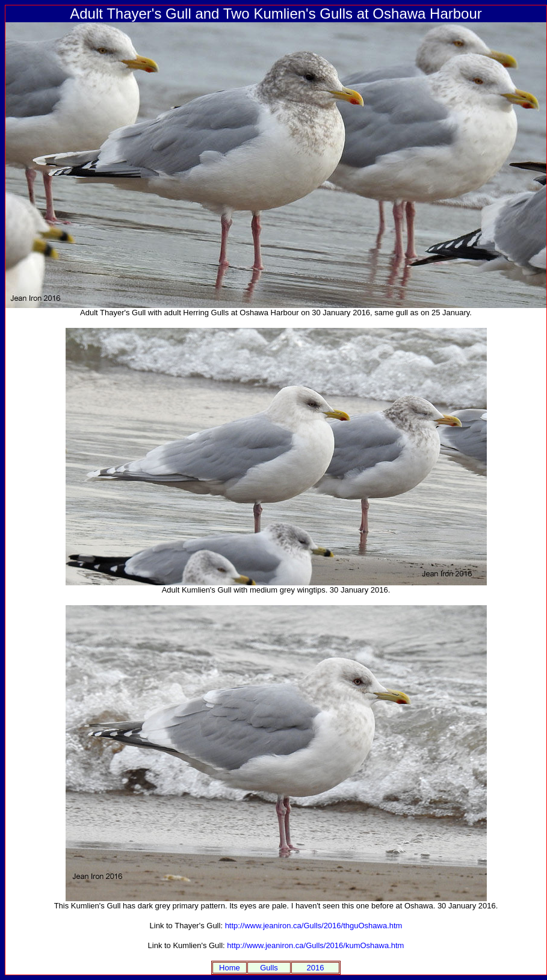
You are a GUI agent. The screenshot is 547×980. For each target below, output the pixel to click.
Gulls (269, 968)
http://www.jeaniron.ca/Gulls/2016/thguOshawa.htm (314, 926)
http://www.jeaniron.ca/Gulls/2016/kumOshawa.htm (315, 945)
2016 (316, 968)
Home (230, 968)
